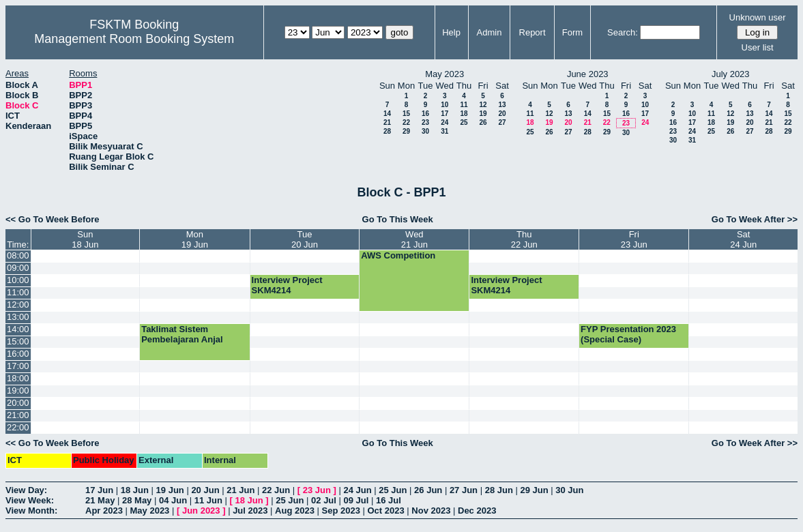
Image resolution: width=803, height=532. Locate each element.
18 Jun (135, 490)
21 (387, 122)
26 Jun (428, 490)
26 (483, 122)
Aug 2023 (295, 511)
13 (502, 105)
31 (444, 131)
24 (444, 122)
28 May (137, 500)
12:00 (18, 305)
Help (451, 32)
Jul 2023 (250, 511)
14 (387, 114)
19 (483, 114)
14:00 (18, 329)
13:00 (18, 317)
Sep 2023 (341, 511)
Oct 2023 (385, 511)
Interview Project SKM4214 (287, 285)
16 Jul (389, 500)
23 (425, 122)
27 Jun (464, 490)
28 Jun (499, 490)
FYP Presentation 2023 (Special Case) (628, 334)
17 (444, 114)
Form (572, 32)
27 (502, 122)
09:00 (18, 268)
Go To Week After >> (755, 219)
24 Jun (357, 490)
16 (425, 114)
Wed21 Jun (414, 239)
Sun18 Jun (85, 239)
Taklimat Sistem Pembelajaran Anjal (182, 334)
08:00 (18, 255)
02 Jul (324, 500)
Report (532, 32)
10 (444, 105)
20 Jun (205, 490)
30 (425, 131)
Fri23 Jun (634, 239)
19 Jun (170, 490)
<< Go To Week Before (53, 219)
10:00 (18, 280)
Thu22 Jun (524, 239)
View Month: (31, 511)
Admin (490, 32)
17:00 (18, 366)
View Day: (26, 490)
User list (758, 47)
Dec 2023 (477, 511)
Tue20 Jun (305, 239)
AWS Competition (398, 255)
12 (483, 105)
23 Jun (317, 490)
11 (464, 105)
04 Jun (173, 500)
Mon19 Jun (195, 239)
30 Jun (569, 490)
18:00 (18, 378)
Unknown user (758, 17)
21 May (100, 500)
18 (464, 114)
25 (464, 122)
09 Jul (356, 500)
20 (502, 114)
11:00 (18, 292)
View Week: (30, 500)
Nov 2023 (431, 511)
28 (387, 131)
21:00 (18, 415)
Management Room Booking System (134, 39)
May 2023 (150, 511)
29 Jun (534, 490)
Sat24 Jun (743, 239)
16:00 (18, 354)
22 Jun (276, 490)
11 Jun (208, 500)
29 (406, 131)
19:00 (18, 390)
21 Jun (240, 490)
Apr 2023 (104, 511)
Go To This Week (398, 219)
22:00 (18, 427)
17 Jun (99, 490)
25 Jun (393, 490)
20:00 (18, 403)
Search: (623, 32)
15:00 (18, 341)
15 (406, 114)
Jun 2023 (201, 511)
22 (406, 122)
